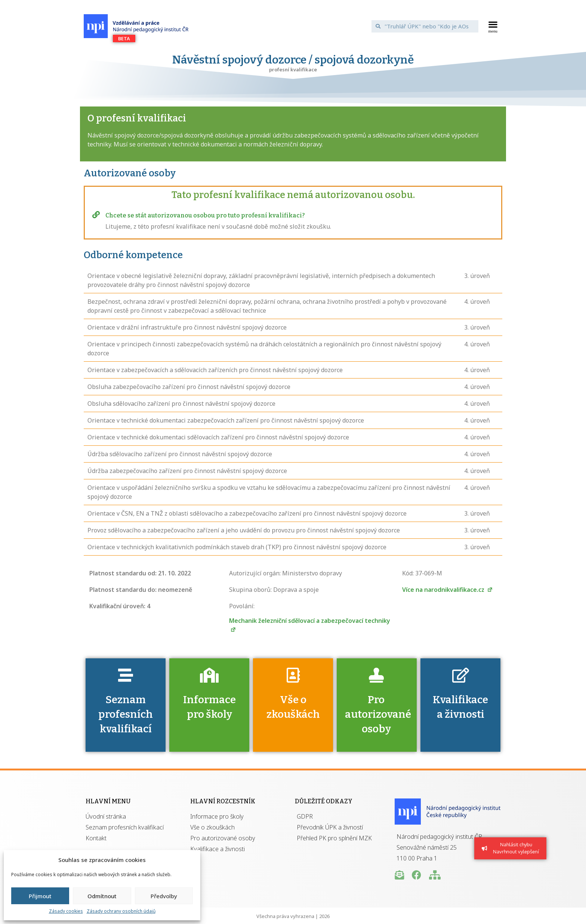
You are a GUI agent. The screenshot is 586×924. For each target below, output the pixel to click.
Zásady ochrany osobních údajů (121, 911)
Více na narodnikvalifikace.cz (448, 590)
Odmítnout (102, 896)
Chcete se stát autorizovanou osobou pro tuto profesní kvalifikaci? (205, 215)
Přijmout (40, 896)
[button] (493, 26)
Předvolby (164, 896)
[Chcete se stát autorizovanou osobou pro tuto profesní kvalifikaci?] (96, 215)
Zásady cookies (66, 911)
